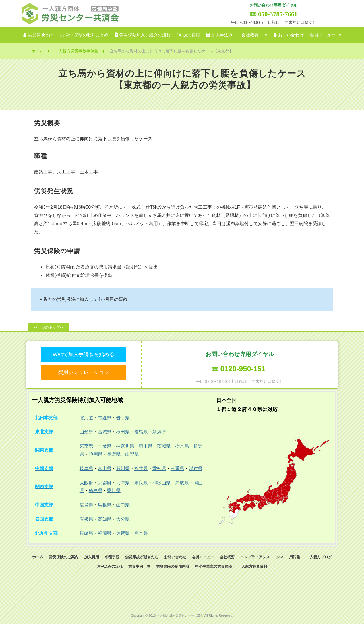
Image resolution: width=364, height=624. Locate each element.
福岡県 (105, 533)
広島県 (86, 505)
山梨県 (132, 454)
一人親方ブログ (319, 557)
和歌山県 (162, 483)
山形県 (86, 432)
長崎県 (86, 533)
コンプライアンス (255, 557)
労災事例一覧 (139, 566)
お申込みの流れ (110, 566)
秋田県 (123, 432)
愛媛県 (86, 519)
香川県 (114, 491)
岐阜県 (86, 468)
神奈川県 (125, 446)
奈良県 (141, 483)
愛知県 (159, 468)
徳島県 (96, 491)
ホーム (37, 51)
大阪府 (86, 483)
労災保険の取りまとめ (87, 35)
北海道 (86, 418)
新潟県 (159, 432)
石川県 (123, 468)
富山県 (105, 468)
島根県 (105, 505)
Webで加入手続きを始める (83, 354)
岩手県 (123, 418)
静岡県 (96, 454)
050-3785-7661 (278, 14)
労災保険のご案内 (64, 557)
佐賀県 (123, 533)
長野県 (114, 454)
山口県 (123, 505)
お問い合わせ (291, 35)
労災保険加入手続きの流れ (145, 35)
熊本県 (141, 533)
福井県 (141, 468)
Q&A (280, 557)
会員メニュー (322, 35)
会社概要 (250, 35)
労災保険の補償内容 (173, 566)
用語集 (295, 557)
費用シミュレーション (84, 372)
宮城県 (105, 432)
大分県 (123, 519)
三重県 (177, 468)
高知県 (105, 519)
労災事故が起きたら (142, 557)
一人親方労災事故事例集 (76, 51)
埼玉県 (146, 446)
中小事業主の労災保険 (214, 566)
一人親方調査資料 (253, 566)
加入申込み (222, 35)
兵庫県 (123, 483)
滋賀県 (196, 468)
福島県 (141, 432)
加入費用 (191, 35)
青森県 (105, 418)
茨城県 (164, 446)
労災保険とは (41, 35)
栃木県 (182, 446)
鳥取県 (182, 483)
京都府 (105, 483)
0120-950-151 (243, 369)
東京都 (86, 446)
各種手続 (112, 557)
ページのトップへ (49, 327)
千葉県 (105, 446)
